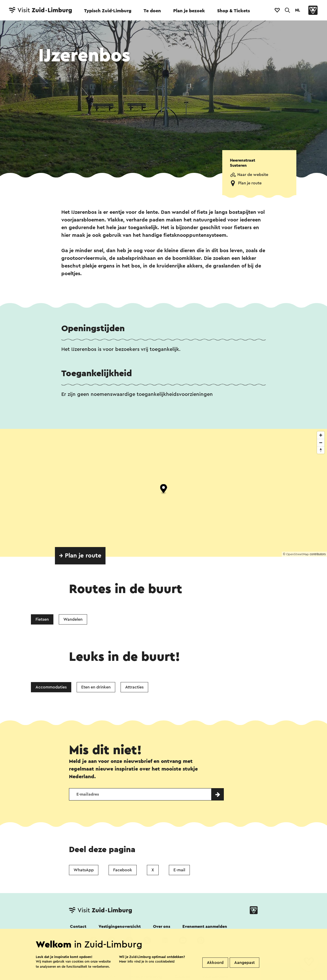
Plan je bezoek (189, 11)
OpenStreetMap (297, 554)
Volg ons (77, 940)
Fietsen (42, 619)
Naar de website (253, 175)
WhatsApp (84, 870)
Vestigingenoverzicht (120, 927)
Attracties (134, 687)
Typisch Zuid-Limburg (108, 11)
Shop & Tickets (233, 11)
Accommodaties (51, 687)
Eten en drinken (96, 687)
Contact (78, 927)
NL (298, 10)
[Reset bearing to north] (321, 450)
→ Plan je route (80, 556)
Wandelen (73, 619)
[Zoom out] (321, 443)
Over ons (162, 927)
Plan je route (250, 183)
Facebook (123, 870)
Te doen (152, 11)
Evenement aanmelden (205, 927)
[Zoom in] (321, 435)
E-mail (179, 870)
